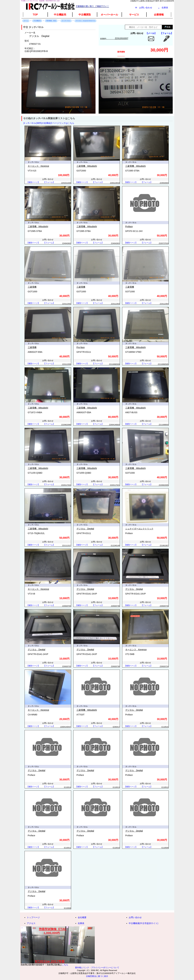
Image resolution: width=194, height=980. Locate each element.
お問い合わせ (135, 917)
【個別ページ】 (33, 182)
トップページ (33, 917)
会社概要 (82, 917)
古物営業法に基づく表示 (97, 976)
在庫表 (163, 8)
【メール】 (151, 33)
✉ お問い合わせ (144, 8)
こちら (65, 965)
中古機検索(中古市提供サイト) (143, 923)
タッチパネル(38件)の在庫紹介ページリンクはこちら (49, 123)
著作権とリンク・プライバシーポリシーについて (97, 968)
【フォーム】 (167, 33)
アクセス (31, 923)
